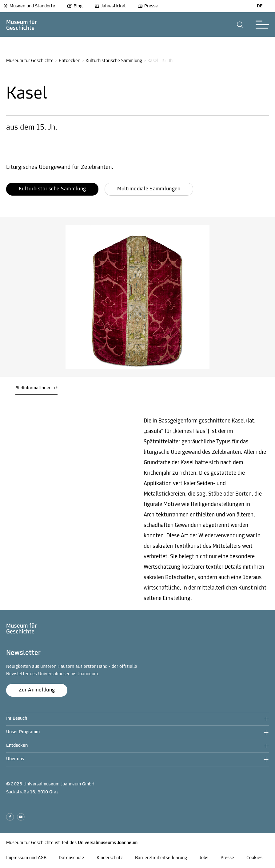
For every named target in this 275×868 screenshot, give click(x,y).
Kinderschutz (110, 858)
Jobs (204, 858)
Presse (148, 6)
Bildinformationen (36, 388)
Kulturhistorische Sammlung (114, 61)
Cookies (254, 858)
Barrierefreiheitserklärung (161, 858)
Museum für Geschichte (30, 61)
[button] (240, 25)
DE (260, 6)
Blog (75, 6)
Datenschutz (72, 858)
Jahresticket (110, 6)
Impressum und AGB (26, 858)
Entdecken (70, 61)
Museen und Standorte (29, 6)
